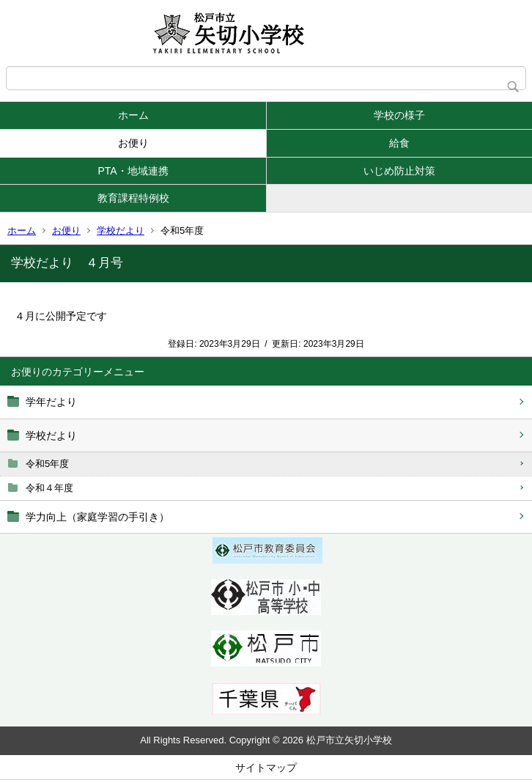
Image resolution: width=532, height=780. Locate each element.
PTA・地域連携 (133, 171)
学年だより (51, 402)
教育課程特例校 (133, 198)
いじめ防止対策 (399, 171)
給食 (399, 143)
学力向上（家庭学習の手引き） (97, 517)
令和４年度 (49, 488)
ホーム (133, 115)
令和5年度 (47, 464)
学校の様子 (399, 115)
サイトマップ (266, 768)
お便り (133, 143)
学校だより (121, 231)
